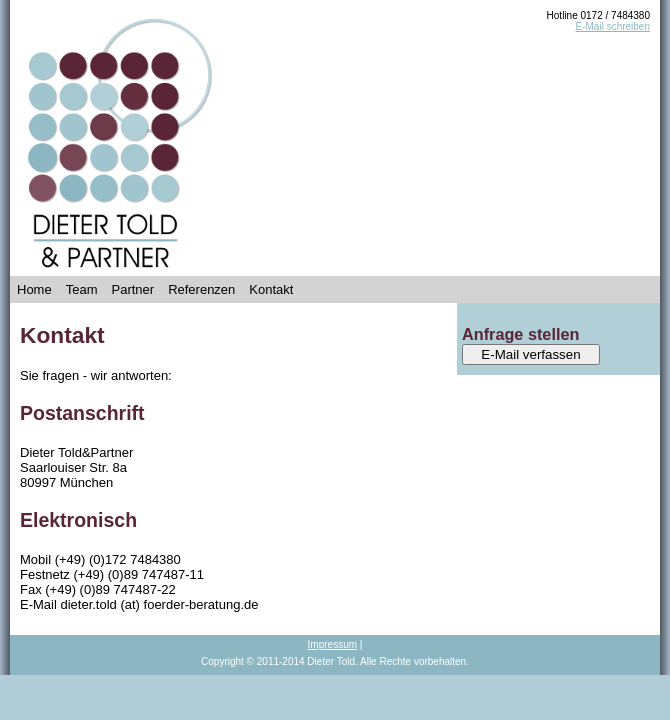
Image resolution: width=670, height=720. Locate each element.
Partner (132, 289)
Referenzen (201, 289)
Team (82, 289)
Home (34, 289)
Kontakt (271, 289)
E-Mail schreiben (613, 26)
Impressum (332, 644)
